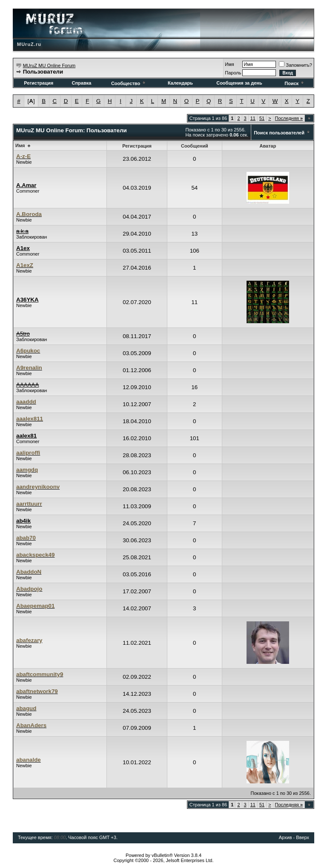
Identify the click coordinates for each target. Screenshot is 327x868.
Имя (229, 64)
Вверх (303, 837)
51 (262, 118)
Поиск (295, 83)
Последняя (289, 118)
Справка (81, 83)
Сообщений (195, 146)
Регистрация (39, 83)
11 (253, 118)
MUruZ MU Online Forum (49, 65)
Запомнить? (295, 65)
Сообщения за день (239, 83)
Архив (285, 837)
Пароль (233, 73)
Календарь (180, 83)
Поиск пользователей (279, 133)
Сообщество (129, 83)
